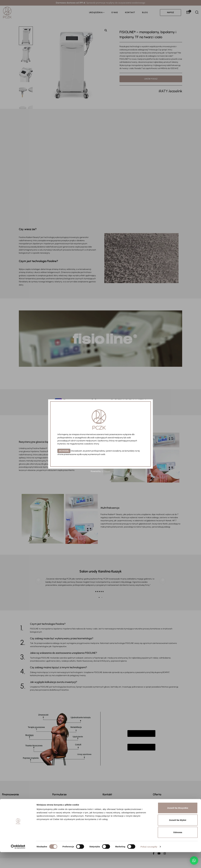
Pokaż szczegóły (149, 862)
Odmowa (178, 848)
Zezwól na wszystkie (178, 824)
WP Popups (106, 471)
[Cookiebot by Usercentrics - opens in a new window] (18, 863)
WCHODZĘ (64, 451)
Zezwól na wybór (178, 836)
